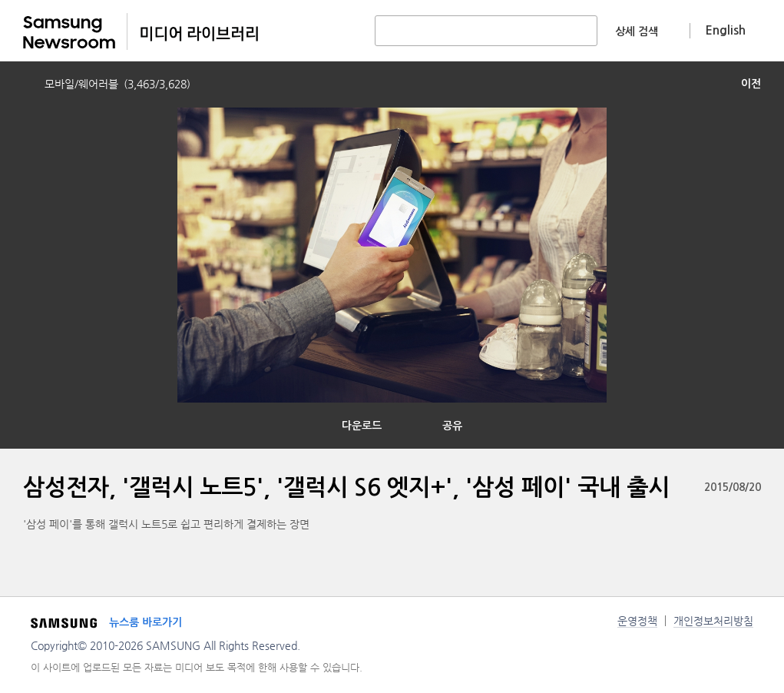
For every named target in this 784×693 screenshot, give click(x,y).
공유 (452, 426)
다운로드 (362, 426)
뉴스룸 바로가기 (146, 622)
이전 (751, 84)
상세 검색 (637, 31)
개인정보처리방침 (713, 621)
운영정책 (637, 621)
